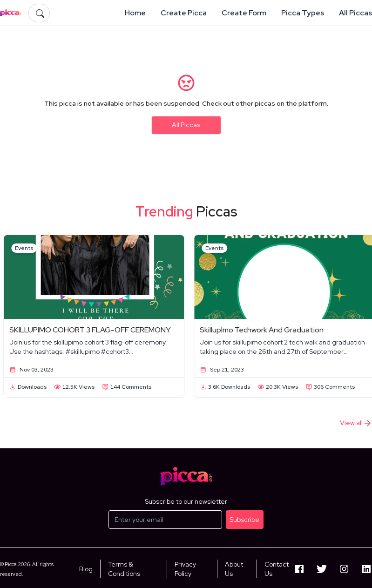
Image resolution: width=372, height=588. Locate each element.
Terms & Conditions (124, 569)
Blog (86, 569)
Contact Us (277, 569)
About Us (234, 569)
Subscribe (244, 520)
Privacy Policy (185, 569)
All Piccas (186, 125)
